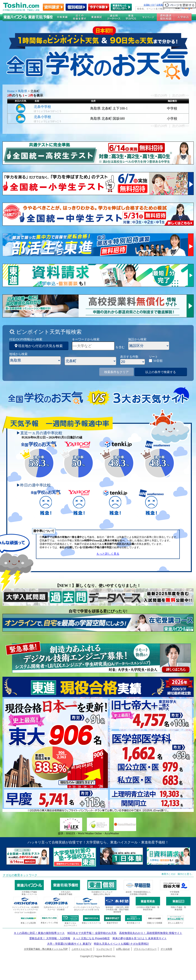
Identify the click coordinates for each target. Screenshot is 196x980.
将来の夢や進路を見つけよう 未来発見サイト (140, 938)
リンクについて (104, 949)
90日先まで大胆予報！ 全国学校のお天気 (92, 933)
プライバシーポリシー (145, 949)
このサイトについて (82, 949)
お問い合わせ (123, 949)
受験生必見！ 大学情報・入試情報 (50, 938)
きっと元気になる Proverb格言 (91, 938)
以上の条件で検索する (161, 372)
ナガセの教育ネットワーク (20, 875)
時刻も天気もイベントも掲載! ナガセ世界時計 (121, 944)
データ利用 (166, 949)
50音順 (158, 361)
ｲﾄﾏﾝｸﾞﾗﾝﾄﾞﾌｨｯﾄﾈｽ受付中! (25, 913)
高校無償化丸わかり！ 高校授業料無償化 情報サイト (151, 933)
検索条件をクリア (116, 372)
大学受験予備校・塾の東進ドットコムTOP (46, 949)
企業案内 (160, 5)
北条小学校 (42, 117)
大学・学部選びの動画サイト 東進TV (69, 944)
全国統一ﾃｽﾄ (149, 5)
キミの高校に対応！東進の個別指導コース (39, 933)
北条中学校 (42, 107)
